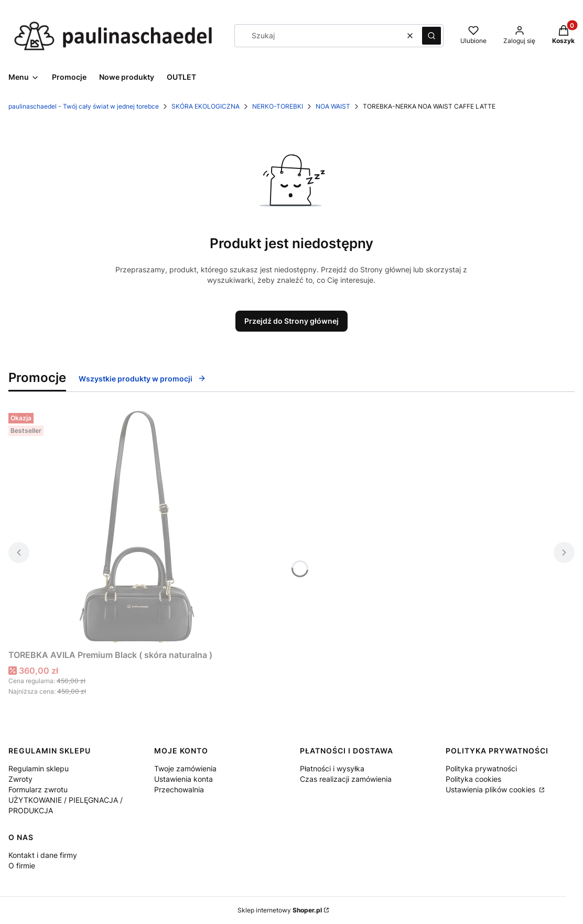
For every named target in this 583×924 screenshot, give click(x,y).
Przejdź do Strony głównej (291, 321)
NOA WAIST (333, 106)
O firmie (22, 865)
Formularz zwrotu (38, 789)
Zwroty (20, 779)
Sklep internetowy (280, 910)
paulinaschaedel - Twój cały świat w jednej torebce (84, 106)
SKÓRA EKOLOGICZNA (206, 106)
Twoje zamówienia (185, 768)
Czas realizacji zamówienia (346, 779)
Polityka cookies (473, 779)
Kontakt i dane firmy (43, 855)
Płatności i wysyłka (332, 768)
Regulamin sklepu (39, 768)
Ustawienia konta (183, 779)
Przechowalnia (179, 789)
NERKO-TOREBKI (278, 106)
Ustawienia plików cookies (492, 789)
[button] (431, 36)
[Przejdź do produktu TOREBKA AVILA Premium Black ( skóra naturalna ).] (139, 527)
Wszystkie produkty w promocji (142, 379)
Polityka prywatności (481, 768)
